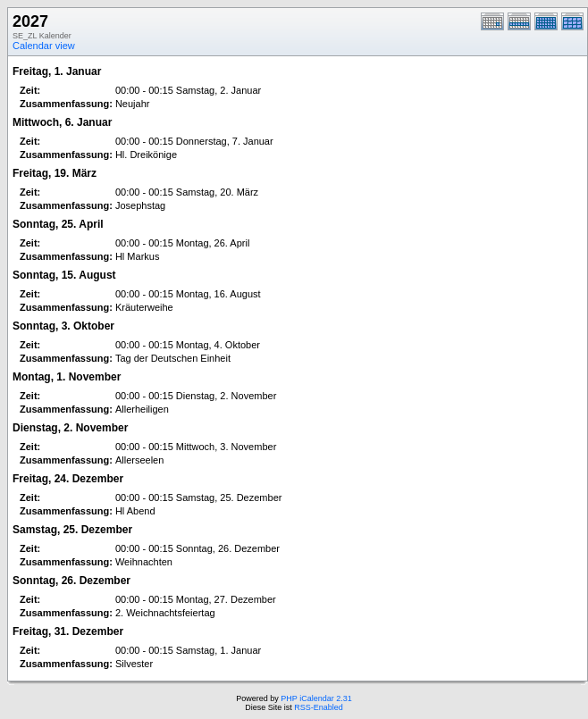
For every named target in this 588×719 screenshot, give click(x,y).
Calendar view (44, 46)
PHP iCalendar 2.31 (316, 698)
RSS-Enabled (319, 707)
